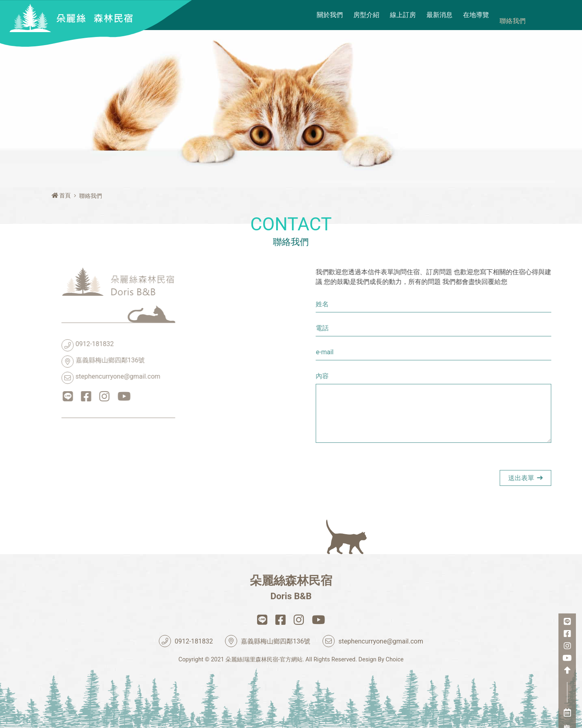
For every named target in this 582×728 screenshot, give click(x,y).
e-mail (416, 352)
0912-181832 (42, 345)
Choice (395, 660)
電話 (414, 328)
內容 (414, 376)
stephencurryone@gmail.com (65, 378)
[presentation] (469, 477)
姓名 (414, 304)
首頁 (61, 196)
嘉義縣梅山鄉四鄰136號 (57, 362)
